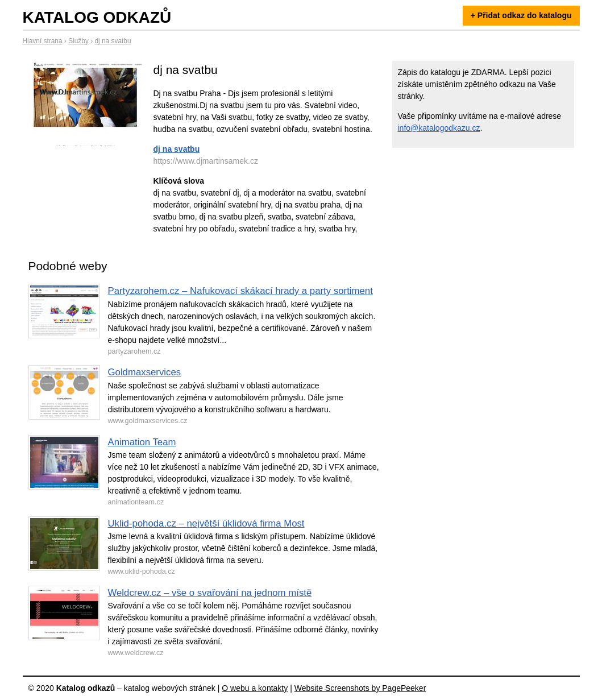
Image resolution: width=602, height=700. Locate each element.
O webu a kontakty (255, 688)
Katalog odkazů (97, 17)
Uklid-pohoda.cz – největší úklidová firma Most (206, 523)
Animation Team (142, 442)
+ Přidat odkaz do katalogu (521, 15)
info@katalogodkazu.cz (439, 128)
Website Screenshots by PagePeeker (360, 688)
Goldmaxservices (145, 372)
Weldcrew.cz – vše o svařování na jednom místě (210, 593)
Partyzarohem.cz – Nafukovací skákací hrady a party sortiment (240, 291)
